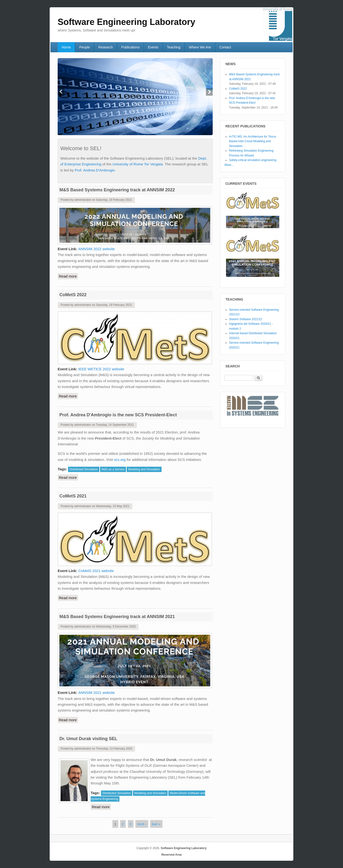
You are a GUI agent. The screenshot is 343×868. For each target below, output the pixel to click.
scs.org (120, 460)
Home (66, 47)
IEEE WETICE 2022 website (101, 369)
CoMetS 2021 (73, 496)
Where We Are (200, 47)
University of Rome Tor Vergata (137, 164)
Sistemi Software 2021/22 (246, 319)
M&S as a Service (113, 469)
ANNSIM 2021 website (97, 693)
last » (156, 824)
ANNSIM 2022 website (97, 249)
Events (153, 47)
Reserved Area (171, 855)
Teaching (174, 47)
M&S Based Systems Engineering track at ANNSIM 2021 (117, 617)
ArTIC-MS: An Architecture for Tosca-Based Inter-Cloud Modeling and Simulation (253, 141)
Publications (131, 47)
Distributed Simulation (84, 469)
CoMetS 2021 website (96, 571)
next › (142, 824)
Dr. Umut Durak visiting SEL (88, 739)
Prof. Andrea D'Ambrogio (95, 170)
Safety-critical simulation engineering (253, 160)
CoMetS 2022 (73, 295)
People (85, 47)
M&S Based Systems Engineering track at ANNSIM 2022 (117, 190)
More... (229, 165)
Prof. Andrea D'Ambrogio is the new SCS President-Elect (118, 415)
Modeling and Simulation (144, 469)
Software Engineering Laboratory (183, 848)
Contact (225, 47)
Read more (68, 276)
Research (106, 47)
